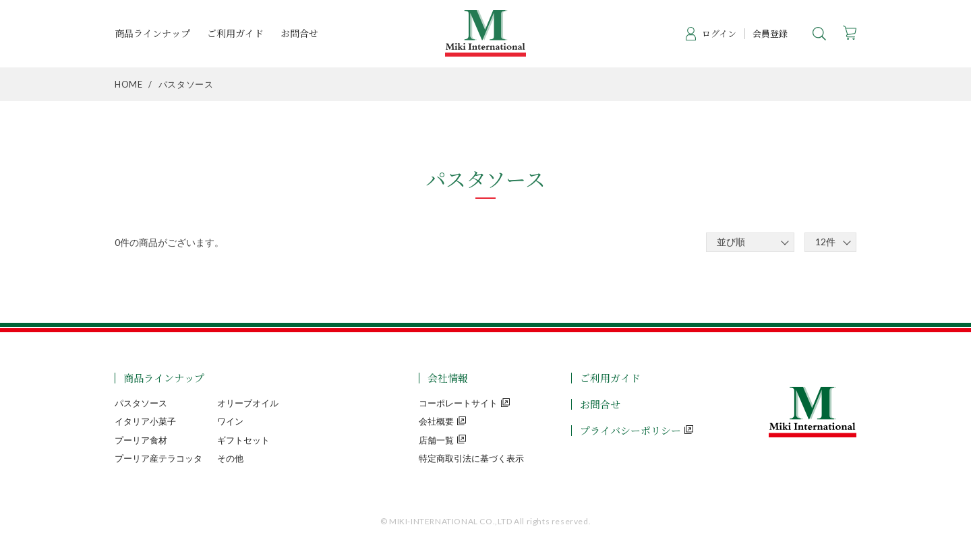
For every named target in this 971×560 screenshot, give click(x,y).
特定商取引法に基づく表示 (471, 458)
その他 (230, 458)
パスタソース (141, 403)
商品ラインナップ (152, 34)
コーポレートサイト (458, 403)
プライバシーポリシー (630, 430)
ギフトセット (243, 440)
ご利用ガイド (235, 34)
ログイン (719, 33)
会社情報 (448, 378)
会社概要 (436, 421)
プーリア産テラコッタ (158, 458)
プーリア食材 (141, 440)
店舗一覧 (436, 440)
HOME (129, 84)
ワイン (230, 421)
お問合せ (299, 34)
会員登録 (770, 33)
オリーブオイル (248, 403)
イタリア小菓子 (145, 421)
